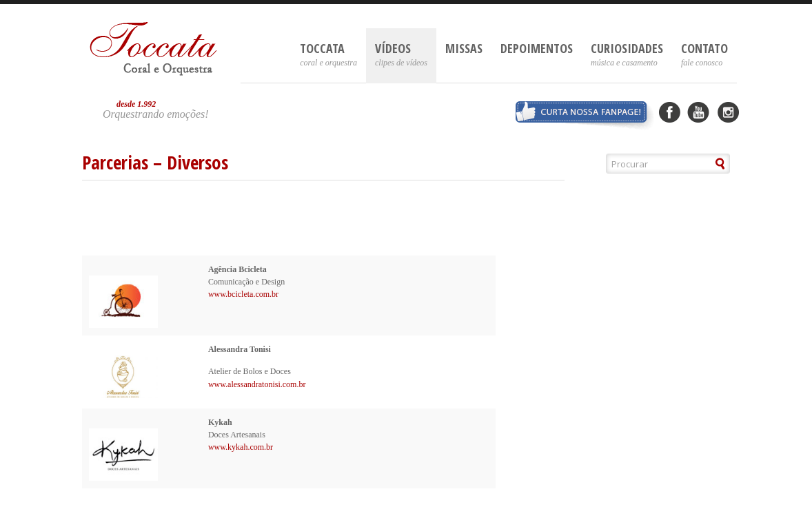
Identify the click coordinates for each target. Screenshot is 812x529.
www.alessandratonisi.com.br (257, 384)
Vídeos (401, 54)
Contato (704, 54)
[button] (721, 164)
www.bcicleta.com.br (243, 294)
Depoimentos (537, 48)
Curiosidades (627, 54)
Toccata (328, 54)
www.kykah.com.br (241, 447)
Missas (464, 48)
